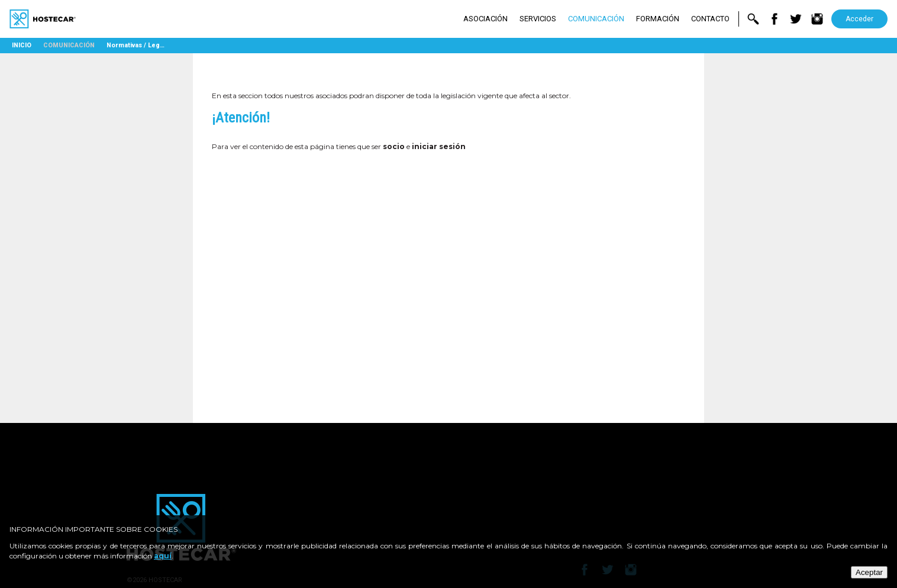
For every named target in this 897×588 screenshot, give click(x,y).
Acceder (859, 19)
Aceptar (869, 572)
